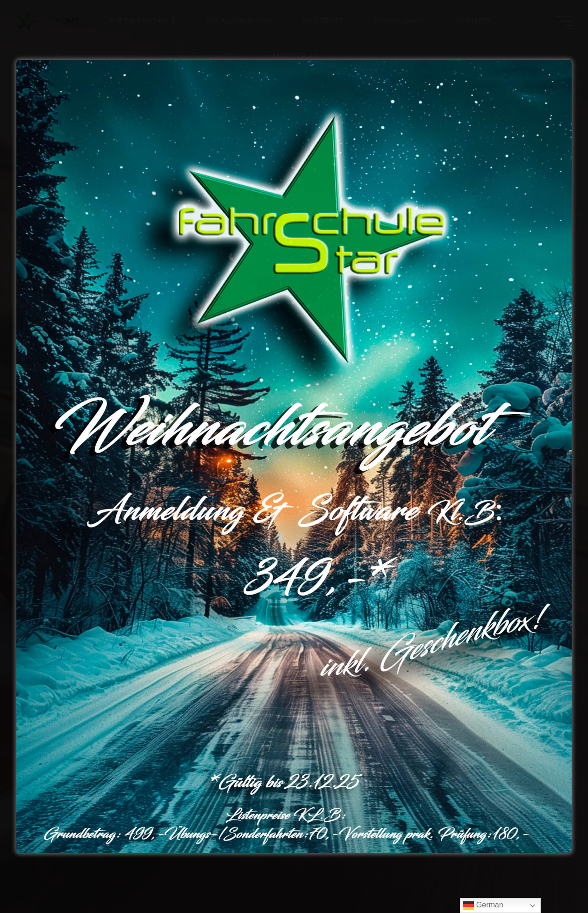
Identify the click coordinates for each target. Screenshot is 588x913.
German (483, 906)
